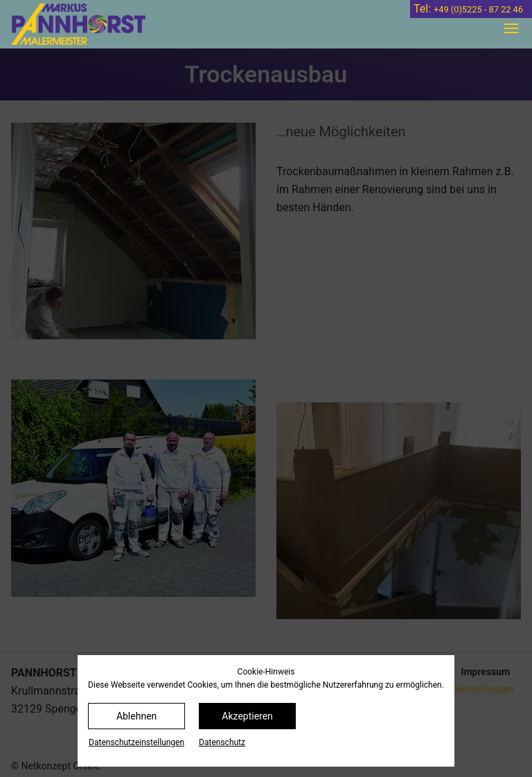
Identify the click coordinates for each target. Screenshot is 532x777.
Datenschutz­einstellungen (136, 742)
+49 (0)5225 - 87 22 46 (478, 9)
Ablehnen (136, 716)
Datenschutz (222, 742)
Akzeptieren (247, 716)
